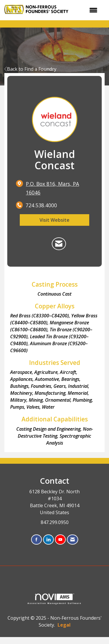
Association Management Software (55, 599)
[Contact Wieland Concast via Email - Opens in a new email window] (59, 244)
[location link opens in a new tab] (59, 188)
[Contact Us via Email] (73, 540)
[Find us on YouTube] (60, 540)
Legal (64, 625)
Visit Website (54, 220)
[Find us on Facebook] (36, 540)
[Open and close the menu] (89, 10)
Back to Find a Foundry (30, 69)
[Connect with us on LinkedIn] (48, 540)
